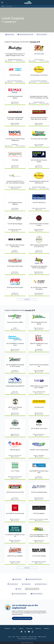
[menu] (2, 2)
